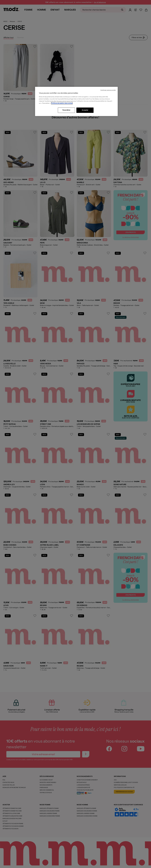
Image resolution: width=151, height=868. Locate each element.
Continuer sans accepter (108, 90)
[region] (76, 101)
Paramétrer (66, 110)
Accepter (85, 110)
